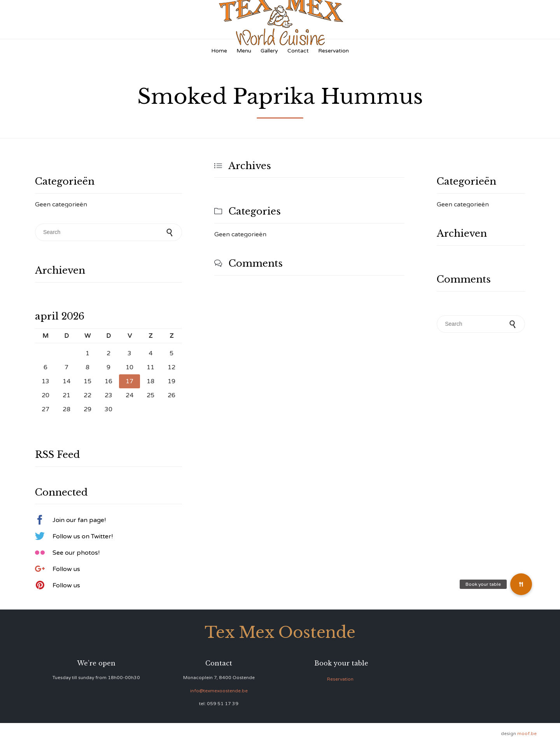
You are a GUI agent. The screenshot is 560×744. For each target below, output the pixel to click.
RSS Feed (57, 455)
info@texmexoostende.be (219, 691)
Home (219, 51)
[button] (521, 584)
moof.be (527, 734)
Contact (298, 51)
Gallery (269, 51)
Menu (244, 51)
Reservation (333, 51)
